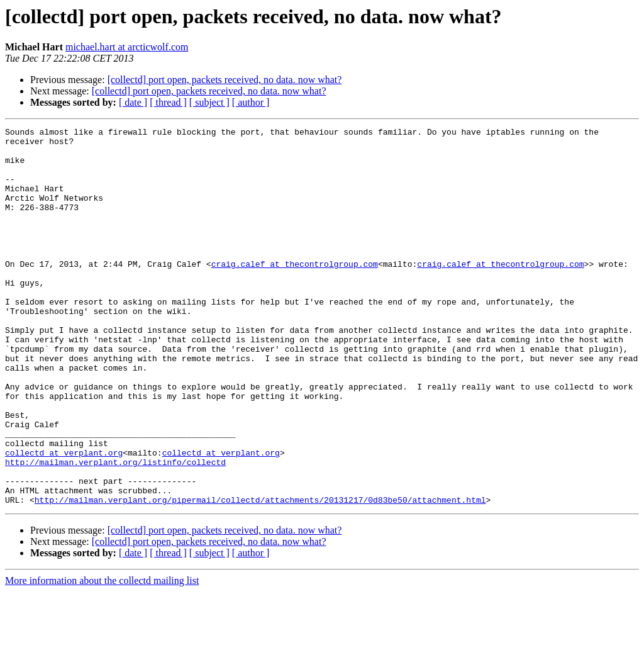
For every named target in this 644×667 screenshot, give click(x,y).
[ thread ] (168, 102)
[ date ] (133, 102)
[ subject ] (209, 102)
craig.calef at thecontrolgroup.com (295, 292)
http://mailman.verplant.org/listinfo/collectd (115, 530)
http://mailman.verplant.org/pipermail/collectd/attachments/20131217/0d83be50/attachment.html (260, 575)
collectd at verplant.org (64, 518)
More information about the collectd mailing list (102, 656)
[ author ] (251, 102)
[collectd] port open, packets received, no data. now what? (225, 80)
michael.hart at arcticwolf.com (127, 47)
